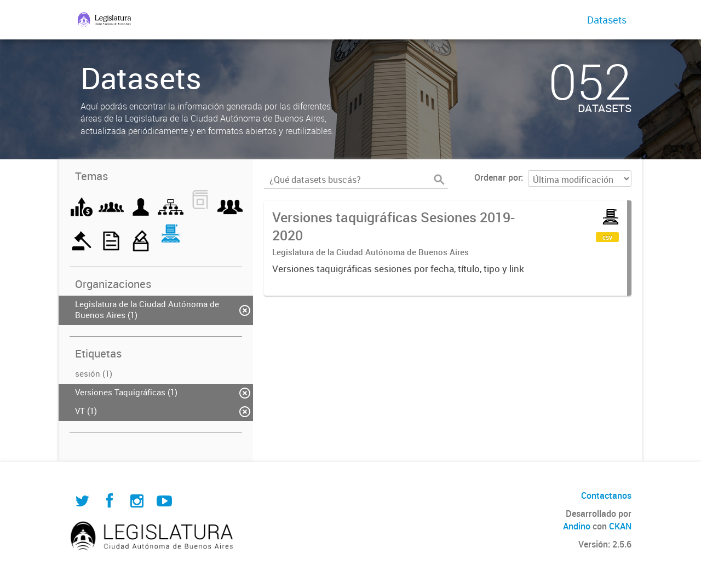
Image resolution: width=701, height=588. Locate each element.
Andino (577, 526)
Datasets (607, 20)
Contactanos (606, 495)
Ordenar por (498, 177)
